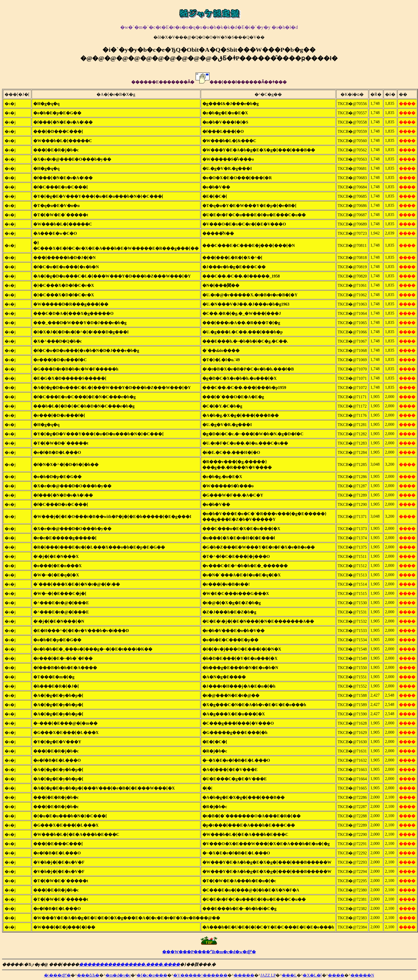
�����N (362, 975)
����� (244, 975)
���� (336, 975)
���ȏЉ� (88, 975)
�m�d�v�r (118, 975)
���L (289, 975)
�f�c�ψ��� (152, 975)
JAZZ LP (268, 975)
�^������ (212, 975)
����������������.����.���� (129, 964)
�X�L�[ (312, 975)
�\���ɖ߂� (57, 975)
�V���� (185, 975)
